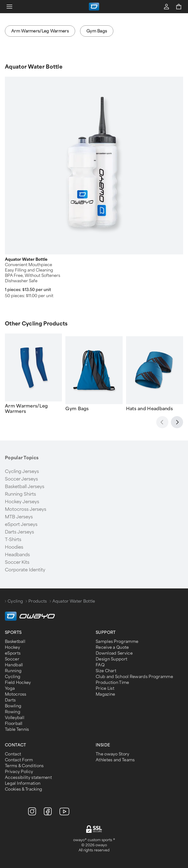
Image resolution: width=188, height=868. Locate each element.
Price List (105, 688)
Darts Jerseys (19, 532)
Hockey (12, 647)
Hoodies (14, 547)
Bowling (13, 706)
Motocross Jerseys (26, 509)
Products (38, 601)
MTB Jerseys (19, 517)
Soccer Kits (17, 562)
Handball (14, 665)
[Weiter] (177, 422)
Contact (13, 754)
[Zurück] (162, 422)
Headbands (17, 555)
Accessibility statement (28, 778)
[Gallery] (94, 374)
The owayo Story (113, 754)
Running (13, 671)
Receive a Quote (112, 647)
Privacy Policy (19, 772)
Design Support (112, 659)
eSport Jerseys (21, 524)
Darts (10, 700)
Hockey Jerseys (22, 502)
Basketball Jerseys (25, 487)
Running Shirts (20, 494)
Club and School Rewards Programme (134, 677)
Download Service (114, 653)
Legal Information (23, 783)
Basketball (15, 642)
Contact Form (19, 760)
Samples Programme (117, 642)
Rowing (13, 712)
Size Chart (106, 671)
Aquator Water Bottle (34, 67)
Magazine (105, 694)
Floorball (14, 724)
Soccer (12, 659)
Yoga (10, 688)
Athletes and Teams (115, 760)
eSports (13, 653)
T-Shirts (13, 540)
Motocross (16, 694)
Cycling (15, 601)
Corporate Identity (25, 570)
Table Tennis (17, 729)
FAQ (100, 665)
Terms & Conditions (24, 766)
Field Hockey (18, 683)
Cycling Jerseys (22, 471)
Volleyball (15, 718)
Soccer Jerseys (21, 479)
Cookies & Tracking (23, 789)
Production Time (112, 683)
